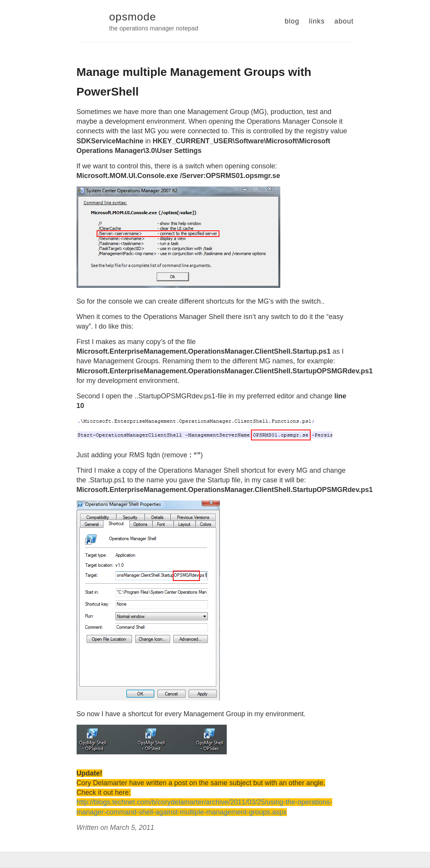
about (344, 21)
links (317, 21)
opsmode (133, 17)
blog (292, 21)
